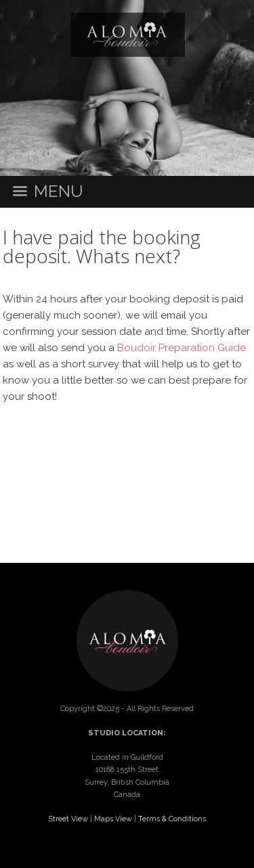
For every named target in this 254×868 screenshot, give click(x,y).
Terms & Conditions (172, 819)
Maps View (113, 819)
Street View (68, 819)
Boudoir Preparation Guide (182, 348)
